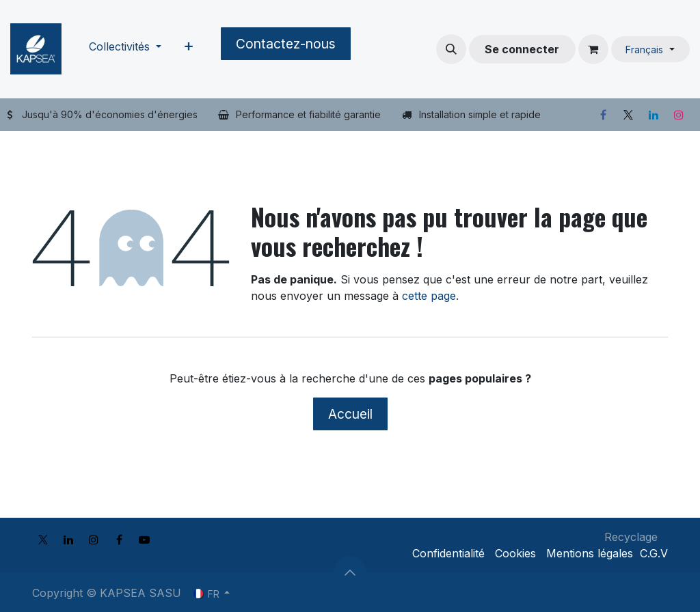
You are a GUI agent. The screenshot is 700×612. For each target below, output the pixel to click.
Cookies (515, 553)
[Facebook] (603, 115)
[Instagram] (679, 115)
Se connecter (522, 49)
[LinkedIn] (654, 115)
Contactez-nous (286, 44)
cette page (429, 296)
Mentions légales (590, 553)
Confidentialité (448, 553)
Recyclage (631, 537)
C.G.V (654, 553)
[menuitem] (125, 49)
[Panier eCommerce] (593, 49)
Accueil (350, 414)
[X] (628, 115)
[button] (451, 49)
